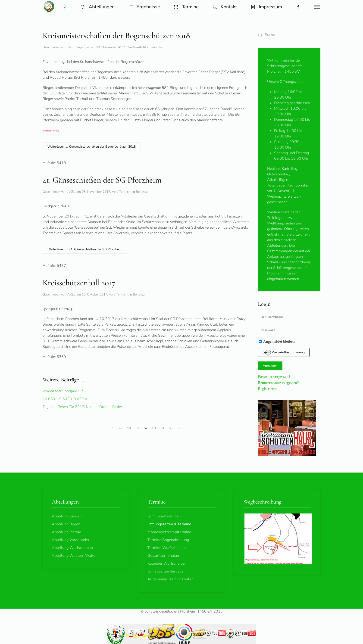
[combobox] (289, 35)
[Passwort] (289, 330)
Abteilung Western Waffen (75, 556)
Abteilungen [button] (98, 7)
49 (121, 428)
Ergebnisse (144, 7)
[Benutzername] (289, 317)
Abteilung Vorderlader (71, 540)
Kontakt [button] (225, 7)
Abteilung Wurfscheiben (72, 548)
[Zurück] (113, 428)
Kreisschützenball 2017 (79, 283)
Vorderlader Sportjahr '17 (63, 391)
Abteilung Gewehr (67, 516)
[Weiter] (178, 428)
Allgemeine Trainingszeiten (171, 579)
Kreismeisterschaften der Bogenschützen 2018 (116, 36)
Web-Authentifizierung (284, 353)
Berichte (156, 47)
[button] (64, 7)
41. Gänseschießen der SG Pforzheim (102, 180)
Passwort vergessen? (274, 376)
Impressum (266, 7)
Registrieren (268, 389)
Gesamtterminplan (163, 556)
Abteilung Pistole (67, 532)
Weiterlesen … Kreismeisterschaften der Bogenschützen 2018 (92, 147)
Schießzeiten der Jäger (166, 571)
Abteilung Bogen (66, 524)
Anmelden (270, 366)
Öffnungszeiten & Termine (169, 524)
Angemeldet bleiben (277, 341)
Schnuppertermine (163, 516)
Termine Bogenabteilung (168, 540)
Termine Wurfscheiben (167, 548)
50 (129, 428)
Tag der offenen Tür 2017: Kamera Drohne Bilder (82, 407)
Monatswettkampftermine (169, 532)
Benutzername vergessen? (278, 383)
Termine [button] (186, 7)
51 (137, 428)
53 (154, 428)
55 (171, 428)
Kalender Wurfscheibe (166, 563)
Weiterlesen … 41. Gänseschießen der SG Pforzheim (85, 249)
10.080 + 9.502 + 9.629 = (65, 399)
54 (162, 428)
